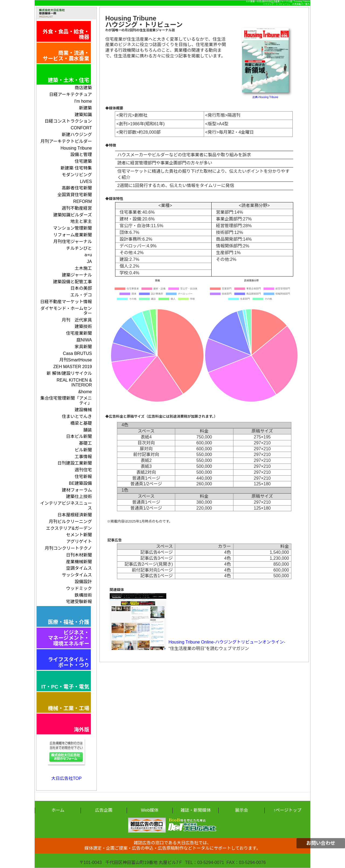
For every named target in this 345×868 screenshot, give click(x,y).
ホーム (58, 810)
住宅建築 (83, 161)
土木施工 (83, 268)
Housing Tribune (76, 148)
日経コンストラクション (68, 121)
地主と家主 (81, 221)
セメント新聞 (79, 535)
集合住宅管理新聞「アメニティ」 (66, 401)
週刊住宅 (83, 470)
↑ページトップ (287, 810)
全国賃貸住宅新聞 (75, 195)
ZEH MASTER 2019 (73, 367)
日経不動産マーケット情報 (66, 302)
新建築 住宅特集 (76, 168)
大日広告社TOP (66, 778)
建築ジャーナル (77, 275)
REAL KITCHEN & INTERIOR (74, 383)
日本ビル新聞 (79, 436)
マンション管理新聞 (73, 228)
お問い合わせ (321, 843)
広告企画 (104, 810)
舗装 (88, 430)
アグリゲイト (79, 542)
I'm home (83, 101)
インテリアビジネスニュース (66, 506)
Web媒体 (150, 810)
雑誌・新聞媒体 (196, 810)
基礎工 (85, 443)
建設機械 (83, 410)
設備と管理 (81, 155)
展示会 (241, 810)
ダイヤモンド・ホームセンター (66, 311)
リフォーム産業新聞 (73, 235)
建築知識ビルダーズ (73, 215)
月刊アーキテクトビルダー (66, 141)
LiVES (86, 181)
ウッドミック (79, 588)
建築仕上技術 (79, 497)
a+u (88, 255)
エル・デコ (81, 295)
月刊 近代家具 (77, 320)
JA (89, 262)
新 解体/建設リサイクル (69, 373)
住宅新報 (83, 477)
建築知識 (83, 115)
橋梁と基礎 (81, 423)
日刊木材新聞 (79, 555)
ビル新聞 (83, 450)
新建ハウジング (77, 135)
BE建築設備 (80, 483)
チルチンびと (79, 248)
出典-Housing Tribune (265, 97)
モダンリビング (77, 175)
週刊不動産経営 (77, 208)
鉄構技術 (83, 595)
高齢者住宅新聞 (77, 188)
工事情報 (83, 457)
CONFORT (81, 128)
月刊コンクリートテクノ (68, 548)
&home (85, 392)
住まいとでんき (77, 416)
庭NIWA (84, 340)
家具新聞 (83, 347)
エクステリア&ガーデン (69, 528)
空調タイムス (79, 568)
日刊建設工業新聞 (75, 463)
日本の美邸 (81, 288)
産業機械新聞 (79, 562)
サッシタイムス (77, 575)
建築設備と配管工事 (73, 282)
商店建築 (83, 88)
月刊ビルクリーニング (70, 522)
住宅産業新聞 (79, 333)
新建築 (85, 108)
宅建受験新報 (79, 602)
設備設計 (83, 582)
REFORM (83, 201)
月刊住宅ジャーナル (73, 242)
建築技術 (83, 326)
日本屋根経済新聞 (75, 515)
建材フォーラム (77, 490)
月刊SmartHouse (76, 360)
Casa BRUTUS (77, 353)
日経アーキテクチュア (70, 94)
